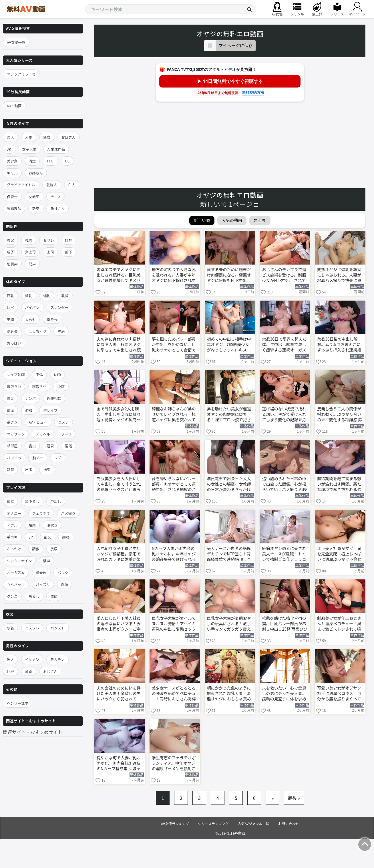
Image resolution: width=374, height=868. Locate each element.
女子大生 (29, 149)
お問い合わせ (289, 824)
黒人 (10, 659)
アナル (12, 525)
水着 (10, 628)
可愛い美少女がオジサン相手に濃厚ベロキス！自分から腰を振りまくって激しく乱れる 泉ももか (339, 694)
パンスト (57, 628)
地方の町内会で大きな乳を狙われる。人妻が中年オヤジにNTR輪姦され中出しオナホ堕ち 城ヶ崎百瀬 (174, 275)
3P (31, 537)
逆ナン (12, 422)
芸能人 (52, 185)
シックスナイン (19, 561)
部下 (68, 252)
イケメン (32, 659)
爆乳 (47, 296)
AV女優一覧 (16, 42)
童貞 (29, 671)
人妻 (29, 137)
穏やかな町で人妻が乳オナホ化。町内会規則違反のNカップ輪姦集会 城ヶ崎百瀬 (119, 764)
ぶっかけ (14, 549)
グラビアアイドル (21, 185)
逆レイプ (50, 410)
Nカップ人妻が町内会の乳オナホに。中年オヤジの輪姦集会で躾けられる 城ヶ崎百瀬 (174, 554)
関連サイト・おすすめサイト (33, 732)
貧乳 (29, 296)
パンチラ (14, 458)
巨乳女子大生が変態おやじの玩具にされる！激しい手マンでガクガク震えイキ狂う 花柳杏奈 (229, 624)
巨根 (10, 671)
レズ (58, 458)
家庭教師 (14, 208)
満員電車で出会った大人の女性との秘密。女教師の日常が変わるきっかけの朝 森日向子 (229, 484)
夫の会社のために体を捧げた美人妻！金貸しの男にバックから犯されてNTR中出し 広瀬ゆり (119, 694)
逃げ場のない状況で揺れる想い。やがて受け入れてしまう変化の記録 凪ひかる (284, 415)
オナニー (14, 513)
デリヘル (43, 434)
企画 (61, 387)
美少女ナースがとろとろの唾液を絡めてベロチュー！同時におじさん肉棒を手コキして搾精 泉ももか (174, 694)
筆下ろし (32, 501)
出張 (29, 469)
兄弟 (32, 264)
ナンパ (31, 398)
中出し (56, 501)
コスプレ (32, 628)
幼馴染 (12, 264)
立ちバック (16, 584)
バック (63, 572)
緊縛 (46, 561)
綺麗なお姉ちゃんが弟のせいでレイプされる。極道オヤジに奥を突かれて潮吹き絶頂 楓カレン (174, 415)
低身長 (52, 319)
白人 (72, 185)
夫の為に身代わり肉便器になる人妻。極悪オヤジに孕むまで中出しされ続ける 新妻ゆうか (119, 345)
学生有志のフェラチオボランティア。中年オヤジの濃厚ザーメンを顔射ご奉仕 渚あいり (174, 764)
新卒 (36, 208)
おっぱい (14, 343)
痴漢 (10, 410)
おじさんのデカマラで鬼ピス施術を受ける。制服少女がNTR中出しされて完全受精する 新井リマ (284, 275)
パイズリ (43, 584)
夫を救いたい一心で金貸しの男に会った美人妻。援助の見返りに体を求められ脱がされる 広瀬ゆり (284, 694)
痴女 (10, 501)
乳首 (65, 296)
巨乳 (10, 296)
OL (67, 161)
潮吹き (52, 525)
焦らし (34, 596)
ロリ (50, 161)
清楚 (32, 161)
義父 (10, 240)
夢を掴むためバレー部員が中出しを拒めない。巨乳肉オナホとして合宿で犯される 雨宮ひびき (174, 345)
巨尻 (10, 307)
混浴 (68, 446)
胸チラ (38, 458)
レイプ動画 (16, 375)
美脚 (10, 319)
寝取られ (14, 387)
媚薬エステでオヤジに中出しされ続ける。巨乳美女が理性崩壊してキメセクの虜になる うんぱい (119, 275)
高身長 (12, 331)
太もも (31, 319)
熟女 (47, 137)
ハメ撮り (68, 513)
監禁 (10, 469)
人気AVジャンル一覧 (253, 824)
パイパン (32, 307)
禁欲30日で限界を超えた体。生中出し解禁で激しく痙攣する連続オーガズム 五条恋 (284, 345)
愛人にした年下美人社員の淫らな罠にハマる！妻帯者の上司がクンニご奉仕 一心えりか (119, 624)
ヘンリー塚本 (18, 703)
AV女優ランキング (175, 824)
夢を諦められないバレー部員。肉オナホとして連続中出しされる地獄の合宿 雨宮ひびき (174, 484)
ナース (56, 197)
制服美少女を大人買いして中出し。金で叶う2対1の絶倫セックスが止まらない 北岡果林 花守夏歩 (119, 484)
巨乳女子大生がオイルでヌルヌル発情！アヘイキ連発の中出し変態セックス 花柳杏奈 (174, 624)
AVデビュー (38, 422)
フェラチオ (41, 513)
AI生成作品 (56, 149)
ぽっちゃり (38, 331)
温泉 (50, 446)
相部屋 (12, 446)
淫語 (64, 584)
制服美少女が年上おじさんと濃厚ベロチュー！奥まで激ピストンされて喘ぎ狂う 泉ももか (339, 624)
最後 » (294, 798)
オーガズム (16, 572)
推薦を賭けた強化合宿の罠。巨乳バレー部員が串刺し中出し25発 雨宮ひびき (285, 624)
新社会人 (57, 208)
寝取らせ (39, 387)
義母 (29, 240)
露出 (32, 446)
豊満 (61, 331)
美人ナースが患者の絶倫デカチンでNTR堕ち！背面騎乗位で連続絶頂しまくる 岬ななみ (229, 554)
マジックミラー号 (21, 74)
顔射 (66, 537)
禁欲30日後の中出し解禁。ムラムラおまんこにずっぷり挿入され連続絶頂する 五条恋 (339, 345)
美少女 (12, 161)
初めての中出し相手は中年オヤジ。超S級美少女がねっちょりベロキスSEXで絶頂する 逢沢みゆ (229, 345)
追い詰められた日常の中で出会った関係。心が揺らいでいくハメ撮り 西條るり (284, 484)
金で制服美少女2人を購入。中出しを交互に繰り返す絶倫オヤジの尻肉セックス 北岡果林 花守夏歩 (120, 415)
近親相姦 (54, 398)
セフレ (49, 240)
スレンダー (60, 307)
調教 (36, 549)
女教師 (34, 197)
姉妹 (68, 240)
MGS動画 (14, 106)
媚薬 (32, 525)
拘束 (47, 469)
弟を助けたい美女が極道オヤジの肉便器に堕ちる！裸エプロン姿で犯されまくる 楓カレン (229, 415)
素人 (10, 137)
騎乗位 (41, 572)
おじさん (50, 671)
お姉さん (36, 173)
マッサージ (16, 434)
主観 (54, 596)
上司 (50, 252)
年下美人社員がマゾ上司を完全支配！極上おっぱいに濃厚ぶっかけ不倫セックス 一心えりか (339, 554)
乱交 (48, 537)
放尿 (54, 549)
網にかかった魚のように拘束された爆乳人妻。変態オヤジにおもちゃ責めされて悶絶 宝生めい (229, 694)
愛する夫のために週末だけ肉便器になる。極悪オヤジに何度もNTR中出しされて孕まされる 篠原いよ (229, 275)
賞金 (10, 398)
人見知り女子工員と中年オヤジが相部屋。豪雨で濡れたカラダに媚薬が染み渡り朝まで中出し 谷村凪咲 (119, 554)
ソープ (66, 434)
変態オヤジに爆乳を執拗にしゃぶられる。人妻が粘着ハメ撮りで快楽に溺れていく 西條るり (339, 275)
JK (9, 149)
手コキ (12, 537)
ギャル (12, 173)
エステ (63, 422)
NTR (57, 375)
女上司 (31, 252)
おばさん (69, 137)
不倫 (39, 375)
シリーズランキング (213, 824)
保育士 (12, 197)
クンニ (12, 596)
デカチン (57, 659)
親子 (10, 252)
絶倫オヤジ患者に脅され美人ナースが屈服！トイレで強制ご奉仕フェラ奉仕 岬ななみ (284, 554)
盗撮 (29, 410)
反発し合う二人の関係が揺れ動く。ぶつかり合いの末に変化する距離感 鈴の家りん (340, 415)
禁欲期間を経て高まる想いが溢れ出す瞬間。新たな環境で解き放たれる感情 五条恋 (339, 484)
